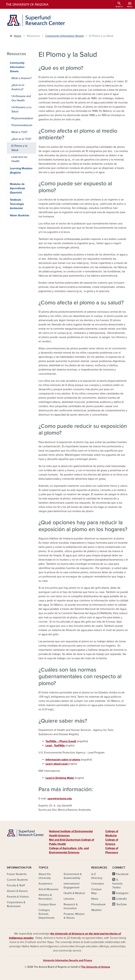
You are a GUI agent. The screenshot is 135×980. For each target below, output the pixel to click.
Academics (45, 884)
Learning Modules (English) (21, 171)
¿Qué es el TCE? (21, 139)
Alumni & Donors (17, 891)
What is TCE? (19, 132)
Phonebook (98, 904)
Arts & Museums (48, 889)
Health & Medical (74, 893)
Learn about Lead (57, 764)
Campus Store (47, 904)
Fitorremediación (22, 125)
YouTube (121, 904)
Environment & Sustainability (73, 876)
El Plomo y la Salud (19, 148)
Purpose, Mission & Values (74, 916)
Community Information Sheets (65, 36)
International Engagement (72, 886)
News (95, 899)
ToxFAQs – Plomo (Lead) (61, 741)
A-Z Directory (97, 876)
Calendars (98, 884)
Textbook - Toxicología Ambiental (17, 204)
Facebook (122, 874)
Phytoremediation (22, 118)
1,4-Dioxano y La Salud (21, 109)
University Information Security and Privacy (68, 960)
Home (18, 36)
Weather (96, 910)
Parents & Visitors (18, 897)
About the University (45, 876)
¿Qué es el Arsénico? (18, 87)
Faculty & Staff (16, 885)
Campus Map (96, 891)
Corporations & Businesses (16, 904)
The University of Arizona (96, 967)
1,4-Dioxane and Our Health (21, 98)
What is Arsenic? (22, 78)
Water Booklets (20, 215)
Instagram (122, 893)
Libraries (69, 899)
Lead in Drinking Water (60, 778)
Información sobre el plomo (63, 760)
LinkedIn (121, 899)
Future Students (17, 874)
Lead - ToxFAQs (55, 746)
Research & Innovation (71, 906)
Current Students (17, 880)
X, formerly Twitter (117, 884)
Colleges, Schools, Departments (46, 914)
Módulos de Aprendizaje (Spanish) (17, 188)
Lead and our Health (19, 159)
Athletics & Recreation (45, 897)
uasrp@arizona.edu (60, 799)
